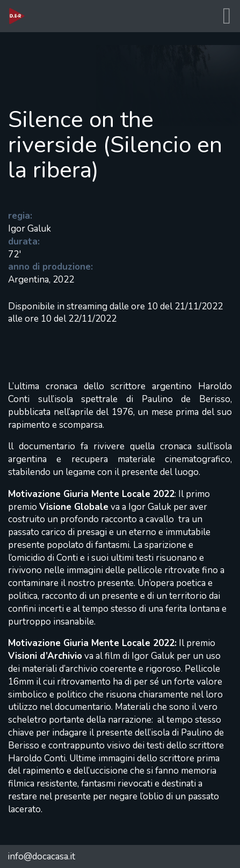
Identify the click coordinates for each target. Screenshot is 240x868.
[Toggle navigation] (227, 16)
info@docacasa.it (41, 856)
